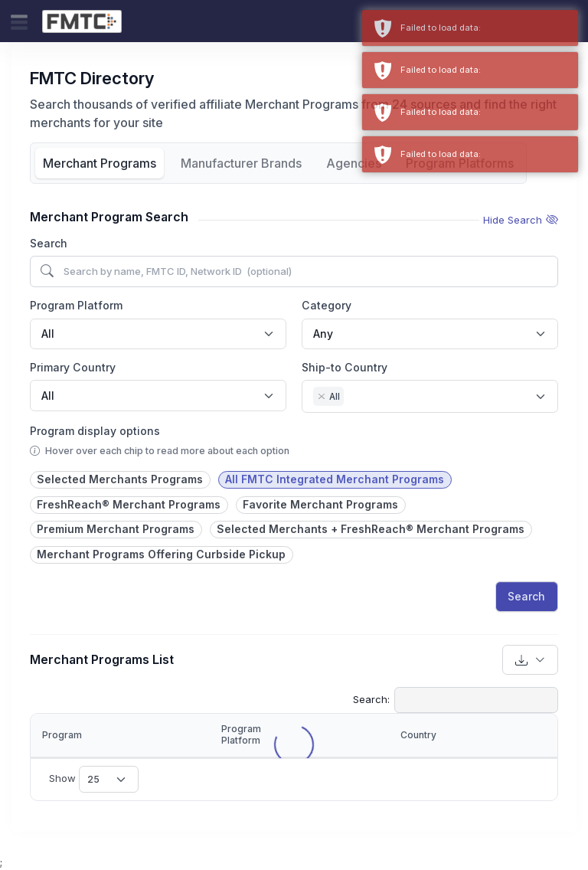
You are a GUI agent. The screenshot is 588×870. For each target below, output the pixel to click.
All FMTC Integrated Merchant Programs (335, 479)
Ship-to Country (345, 367)
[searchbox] (352, 398)
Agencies (354, 163)
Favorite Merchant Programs (320, 504)
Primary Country (73, 367)
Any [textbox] (323, 334)
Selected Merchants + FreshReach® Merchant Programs (371, 529)
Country (418, 735)
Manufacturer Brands (241, 163)
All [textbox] (48, 334)
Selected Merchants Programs (120, 479)
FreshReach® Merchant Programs (129, 504)
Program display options (95, 431)
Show (94, 779)
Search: (456, 700)
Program (62, 735)
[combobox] (158, 334)
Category (327, 305)
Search (49, 243)
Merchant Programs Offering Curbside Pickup (161, 554)
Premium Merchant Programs (116, 529)
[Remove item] (322, 397)
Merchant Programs (100, 163)
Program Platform (76, 305)
